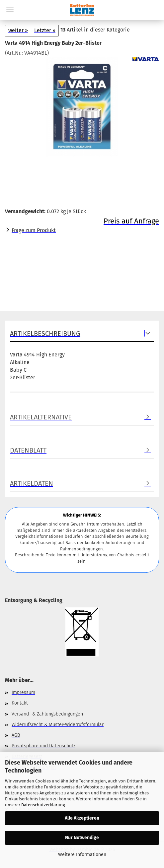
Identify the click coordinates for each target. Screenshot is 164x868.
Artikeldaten (32, 483)
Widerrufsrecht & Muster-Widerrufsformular (58, 725)
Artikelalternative (41, 417)
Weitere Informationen (82, 855)
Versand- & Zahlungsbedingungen (47, 714)
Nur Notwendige (82, 838)
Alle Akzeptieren (82, 818)
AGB (16, 735)
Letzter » (45, 30)
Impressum (23, 692)
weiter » (18, 30)
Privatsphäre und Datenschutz (43, 746)
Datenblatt (28, 450)
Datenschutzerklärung (43, 805)
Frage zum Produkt (34, 230)
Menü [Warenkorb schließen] (10, 10)
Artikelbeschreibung (45, 334)
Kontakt (20, 703)
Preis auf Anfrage (131, 221)
